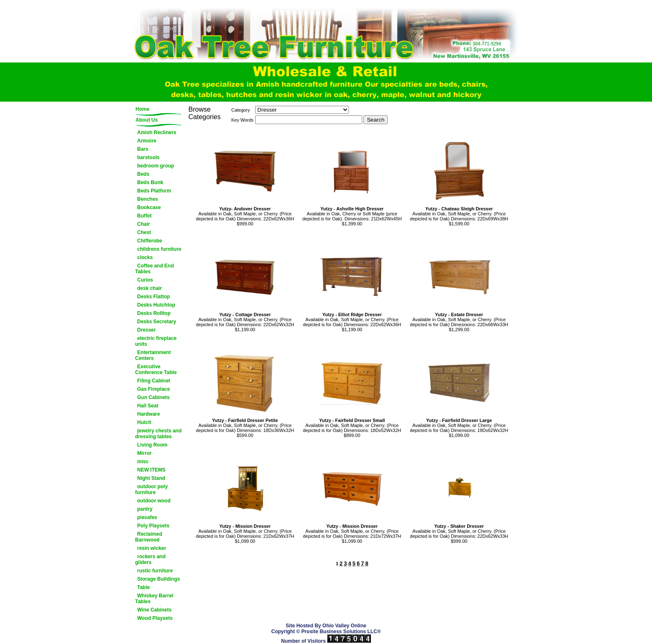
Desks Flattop (154, 297)
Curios (145, 280)
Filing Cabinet (154, 381)
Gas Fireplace (154, 389)
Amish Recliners (157, 132)
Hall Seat (148, 406)
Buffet (145, 216)
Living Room (153, 445)
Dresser (147, 330)
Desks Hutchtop (156, 305)
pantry (145, 509)
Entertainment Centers (153, 355)
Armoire (147, 141)
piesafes (147, 517)
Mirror (145, 453)
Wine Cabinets (155, 610)
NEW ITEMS (152, 470)
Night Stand (151, 478)
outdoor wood (154, 501)
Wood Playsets (155, 618)
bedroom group (156, 166)
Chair (144, 224)
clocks (145, 257)
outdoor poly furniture (152, 489)
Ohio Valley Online (344, 626)
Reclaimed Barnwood (149, 537)
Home (143, 109)
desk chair (150, 288)
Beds (143, 174)
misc (143, 462)
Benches (148, 199)
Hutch (144, 422)
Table (144, 587)
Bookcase (149, 207)
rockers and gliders (151, 559)
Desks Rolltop (154, 313)
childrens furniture (159, 249)
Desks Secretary (157, 322)
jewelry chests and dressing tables (159, 434)
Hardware (149, 414)
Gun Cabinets (154, 397)
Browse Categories (205, 113)
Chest (144, 232)
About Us (147, 120)
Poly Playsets (153, 526)
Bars (143, 149)
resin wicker (152, 548)
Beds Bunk (151, 182)
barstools (149, 157)
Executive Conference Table (156, 369)
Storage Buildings (159, 579)
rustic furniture (155, 571)
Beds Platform (154, 191)
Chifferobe (150, 241)
